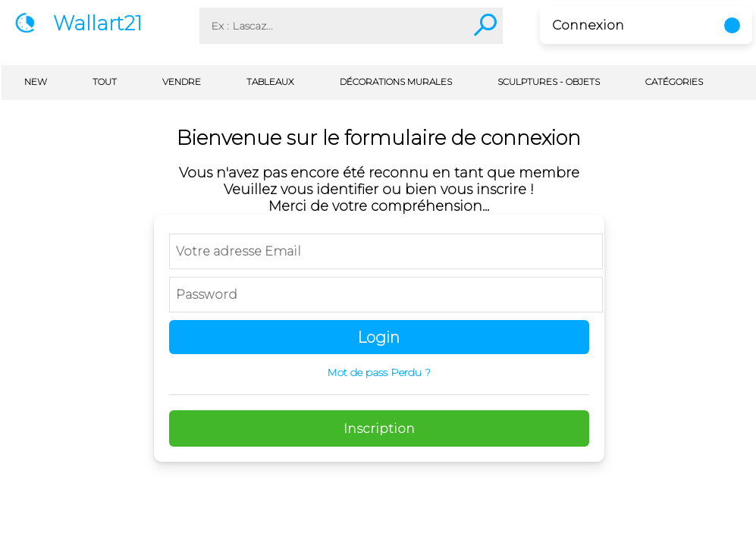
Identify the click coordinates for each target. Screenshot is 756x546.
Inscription (379, 428)
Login (379, 337)
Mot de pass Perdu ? (379, 372)
